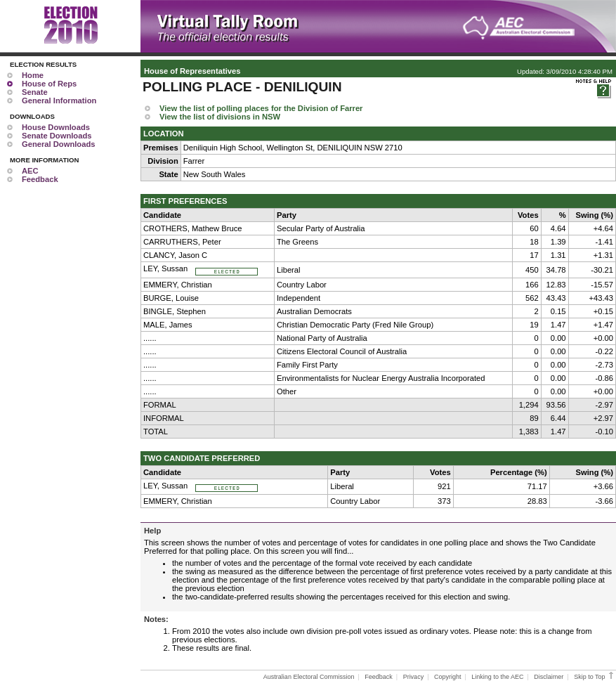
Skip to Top (595, 677)
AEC (30, 171)
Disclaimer (549, 677)
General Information (59, 100)
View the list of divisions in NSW (220, 117)
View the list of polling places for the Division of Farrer (261, 108)
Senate (35, 92)
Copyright (448, 677)
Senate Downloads (57, 136)
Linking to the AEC (497, 677)
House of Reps (49, 84)
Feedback (40, 179)
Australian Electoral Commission (309, 677)
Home (33, 75)
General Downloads (58, 144)
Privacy (414, 677)
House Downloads (56, 127)
